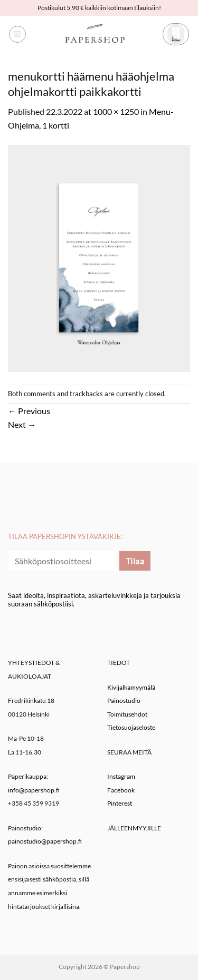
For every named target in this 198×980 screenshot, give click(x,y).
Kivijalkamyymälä (131, 687)
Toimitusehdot (127, 714)
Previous (29, 411)
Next (22, 424)
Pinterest (120, 803)
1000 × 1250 (116, 111)
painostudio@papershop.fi (45, 841)
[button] (17, 34)
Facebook (121, 790)
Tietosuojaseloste (131, 727)
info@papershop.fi (34, 790)
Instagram (121, 776)
